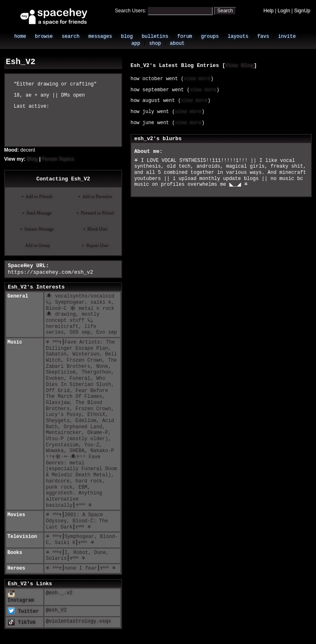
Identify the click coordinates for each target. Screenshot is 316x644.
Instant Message (38, 229)
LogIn (284, 11)
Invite (287, 37)
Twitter (23, 612)
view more (197, 79)
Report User (96, 246)
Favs (263, 37)
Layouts (238, 37)
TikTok (22, 623)
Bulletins (155, 37)
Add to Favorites (96, 197)
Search (225, 11)
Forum (185, 37)
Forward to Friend (96, 213)
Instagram (21, 598)
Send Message (38, 213)
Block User (96, 229)
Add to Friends (38, 197)
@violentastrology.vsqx (78, 621)
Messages (100, 37)
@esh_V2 (56, 610)
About (177, 44)
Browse (44, 37)
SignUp (302, 11)
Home (20, 37)
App (136, 44)
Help (268, 11)
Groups (210, 37)
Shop (155, 44)
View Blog (240, 66)
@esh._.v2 (59, 593)
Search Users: (130, 11)
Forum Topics (58, 159)
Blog (127, 37)
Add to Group (37, 246)
